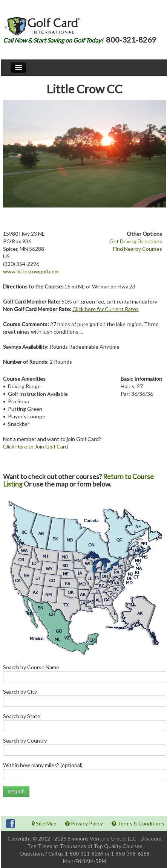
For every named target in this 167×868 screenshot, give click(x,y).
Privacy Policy (84, 823)
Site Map (44, 823)
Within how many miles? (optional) (85, 773)
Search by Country (85, 748)
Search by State (85, 724)
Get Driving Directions (136, 241)
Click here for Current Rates (106, 309)
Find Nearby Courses (138, 249)
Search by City (85, 699)
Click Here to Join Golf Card (35, 446)
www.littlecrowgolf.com (31, 271)
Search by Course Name (85, 675)
